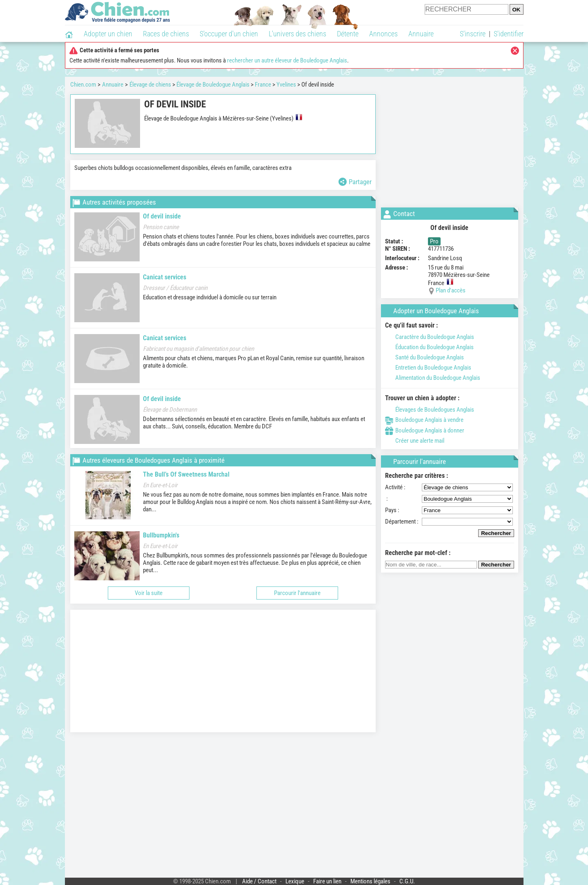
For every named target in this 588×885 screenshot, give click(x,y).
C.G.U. (407, 881)
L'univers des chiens (297, 34)
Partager (355, 182)
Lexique (295, 881)
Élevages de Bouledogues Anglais (430, 410)
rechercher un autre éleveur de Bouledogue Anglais (287, 60)
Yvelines (286, 85)
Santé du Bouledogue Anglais (424, 357)
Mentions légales (370, 881)
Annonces (383, 34)
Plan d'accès (451, 290)
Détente (348, 34)
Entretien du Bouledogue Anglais (428, 368)
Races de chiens (166, 34)
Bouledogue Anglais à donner (425, 430)
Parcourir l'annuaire (297, 593)
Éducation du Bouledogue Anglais (429, 347)
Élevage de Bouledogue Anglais (213, 85)
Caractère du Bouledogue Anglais (430, 337)
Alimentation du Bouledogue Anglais (433, 378)
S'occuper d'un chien (229, 34)
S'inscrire (473, 34)
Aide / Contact (259, 881)
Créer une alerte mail (415, 441)
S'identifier (509, 34)
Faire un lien (327, 881)
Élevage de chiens (150, 85)
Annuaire (421, 34)
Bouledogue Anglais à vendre (424, 420)
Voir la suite (149, 593)
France (263, 85)
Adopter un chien (108, 34)
